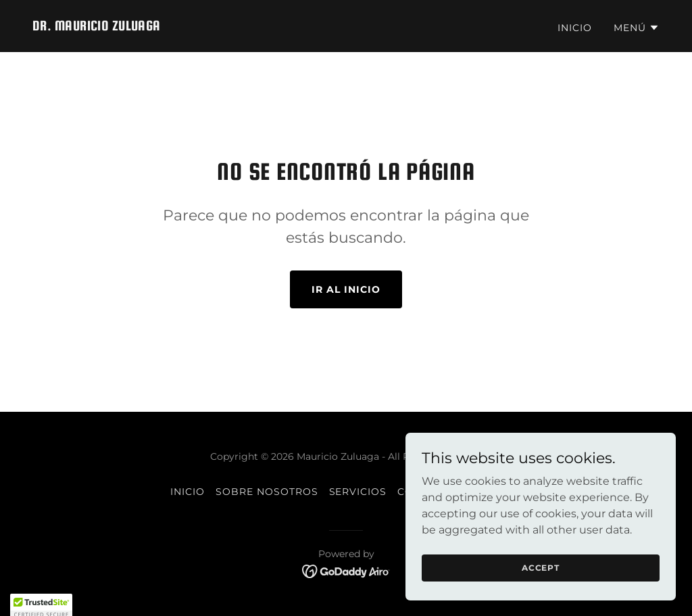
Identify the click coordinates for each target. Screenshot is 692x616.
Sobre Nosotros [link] (267, 492)
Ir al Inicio (346, 289)
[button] (637, 28)
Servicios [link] (358, 492)
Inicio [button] (188, 492)
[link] (97, 27)
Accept (541, 568)
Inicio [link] (575, 28)
